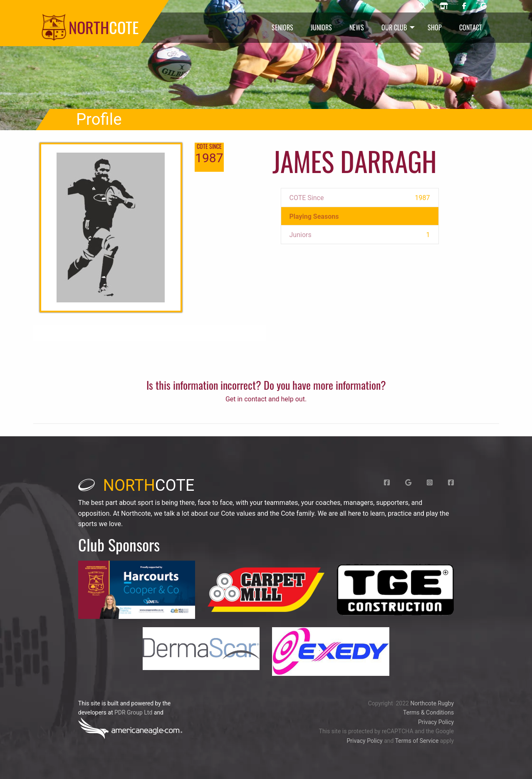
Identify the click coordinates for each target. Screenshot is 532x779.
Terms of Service (417, 741)
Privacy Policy (436, 722)
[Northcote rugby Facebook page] (464, 6)
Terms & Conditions (428, 712)
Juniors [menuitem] (321, 27)
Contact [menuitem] (471, 27)
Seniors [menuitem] (282, 27)
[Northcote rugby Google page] (484, 6)
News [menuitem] (357, 27)
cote (136, 485)
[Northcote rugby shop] (444, 6)
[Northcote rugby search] (422, 6)
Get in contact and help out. (266, 399)
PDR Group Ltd (133, 712)
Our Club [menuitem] (394, 27)
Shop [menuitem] (435, 27)
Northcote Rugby (432, 703)
